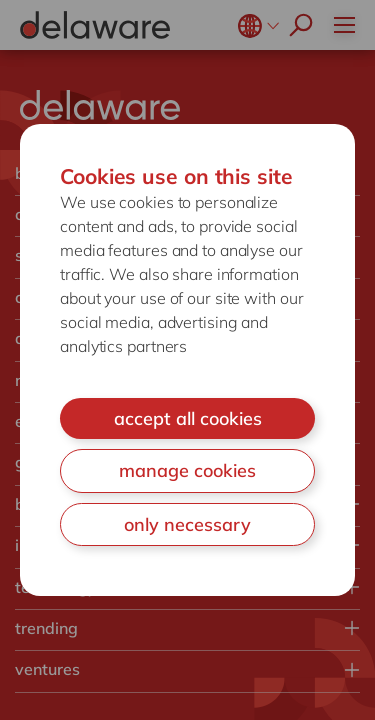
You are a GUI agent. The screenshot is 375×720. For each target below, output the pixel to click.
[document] (187, 360)
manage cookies (187, 470)
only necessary (187, 524)
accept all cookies (188, 418)
